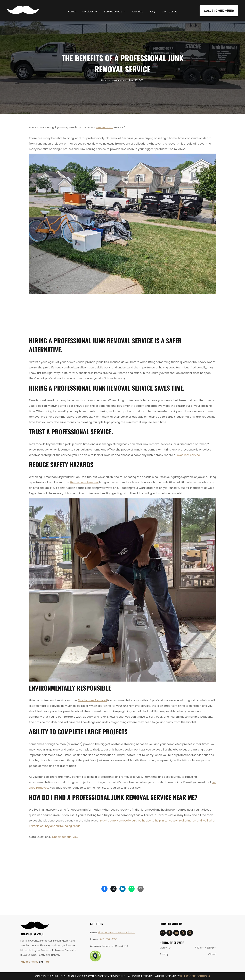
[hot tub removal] (122, 315)
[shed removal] (197, 315)
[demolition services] (85, 315)
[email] (163, 933)
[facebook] (169, 933)
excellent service (189, 455)
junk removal (105, 127)
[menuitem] (72, 12)
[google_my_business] (190, 933)
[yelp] (183, 933)
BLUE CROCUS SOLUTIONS (195, 976)
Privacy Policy (29, 962)
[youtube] (176, 933)
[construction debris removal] (48, 315)
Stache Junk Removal (84, 482)
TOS (47, 962)
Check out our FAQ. (65, 837)
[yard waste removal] (160, 315)
